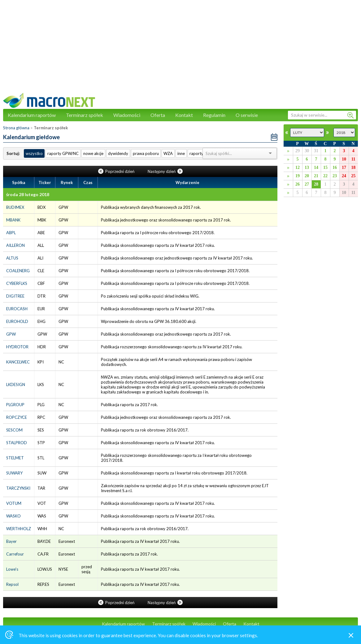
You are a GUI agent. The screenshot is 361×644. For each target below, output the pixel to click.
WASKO (13, 516)
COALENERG (18, 271)
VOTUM (14, 503)
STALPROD (17, 443)
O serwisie (247, 115)
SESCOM (14, 430)
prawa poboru (146, 153)
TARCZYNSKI (18, 488)
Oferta (158, 115)
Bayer (11, 541)
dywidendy (118, 153)
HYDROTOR (17, 347)
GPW (11, 334)
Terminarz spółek (85, 115)
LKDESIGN (16, 384)
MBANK (13, 220)
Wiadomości (127, 115)
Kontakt (184, 115)
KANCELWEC (18, 362)
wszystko (34, 153)
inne (181, 153)
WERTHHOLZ (19, 529)
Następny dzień (165, 171)
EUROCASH (17, 309)
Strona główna (16, 128)
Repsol (12, 584)
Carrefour (15, 554)
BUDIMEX (15, 207)
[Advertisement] (180, 49)
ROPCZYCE (17, 417)
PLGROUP (15, 405)
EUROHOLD (17, 321)
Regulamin (214, 115)
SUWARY (14, 473)
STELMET (15, 458)
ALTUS (12, 258)
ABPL (11, 233)
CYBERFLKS (17, 283)
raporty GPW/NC (63, 153)
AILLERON (15, 245)
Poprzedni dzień (117, 171)
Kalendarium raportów (32, 115)
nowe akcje (93, 153)
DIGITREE (15, 296)
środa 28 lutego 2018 (28, 194)
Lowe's (12, 569)
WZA (168, 153)
